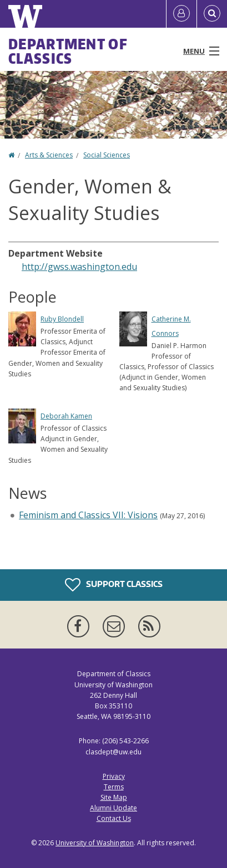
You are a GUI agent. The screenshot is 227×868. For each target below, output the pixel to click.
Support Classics (114, 585)
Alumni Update (113, 808)
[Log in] (181, 14)
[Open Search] (212, 14)
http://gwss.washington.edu (79, 267)
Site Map (114, 797)
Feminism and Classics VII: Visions (88, 515)
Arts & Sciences (49, 155)
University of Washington (95, 843)
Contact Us (114, 818)
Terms (114, 787)
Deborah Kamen (66, 416)
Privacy (114, 776)
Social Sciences (107, 155)
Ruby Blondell (62, 319)
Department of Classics (68, 51)
